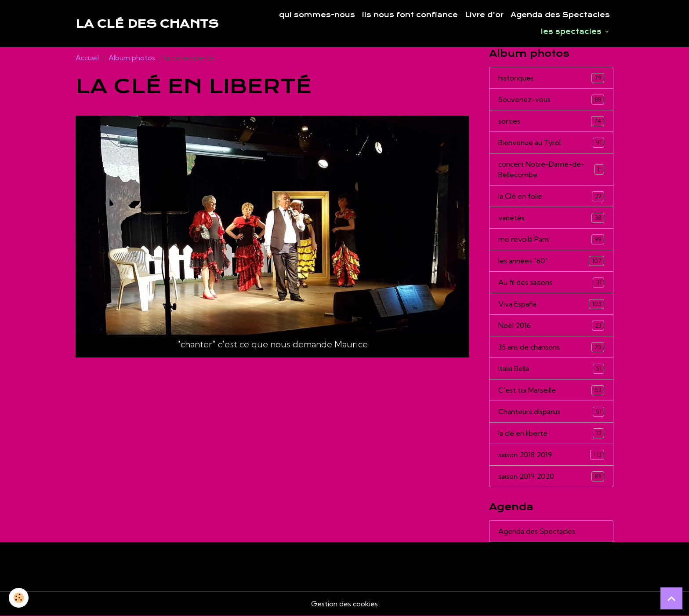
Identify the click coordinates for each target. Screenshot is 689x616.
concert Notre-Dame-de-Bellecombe (551, 169)
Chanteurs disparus (551, 412)
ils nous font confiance (410, 15)
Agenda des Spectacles (560, 15)
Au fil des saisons (551, 282)
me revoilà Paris (551, 239)
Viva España (551, 304)
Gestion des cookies (344, 604)
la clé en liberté (551, 433)
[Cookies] (19, 598)
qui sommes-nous (317, 15)
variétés (551, 218)
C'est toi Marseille (551, 390)
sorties (551, 121)
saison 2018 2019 (551, 455)
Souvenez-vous (551, 100)
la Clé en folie (551, 196)
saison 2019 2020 (551, 476)
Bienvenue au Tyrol (551, 143)
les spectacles (572, 32)
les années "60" (551, 261)
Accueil (87, 58)
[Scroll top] (671, 598)
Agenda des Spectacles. (537, 531)
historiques (551, 78)
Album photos (132, 58)
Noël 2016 (551, 326)
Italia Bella (551, 369)
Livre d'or (484, 15)
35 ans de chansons (551, 347)
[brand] (147, 24)
